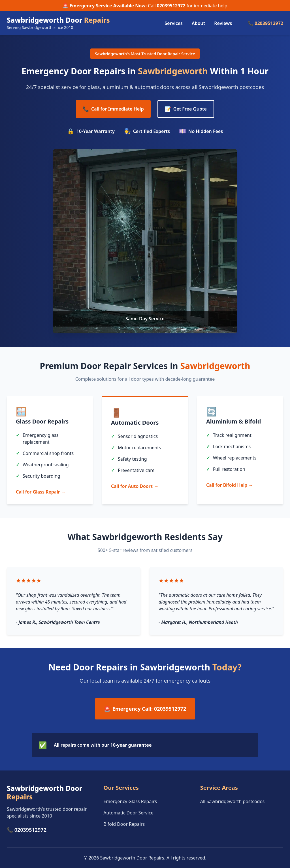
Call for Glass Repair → (41, 492)
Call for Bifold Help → (230, 485)
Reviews (223, 23)
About (198, 23)
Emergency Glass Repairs (130, 801)
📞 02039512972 (266, 23)
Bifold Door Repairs (124, 824)
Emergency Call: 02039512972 (145, 709)
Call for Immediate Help (113, 109)
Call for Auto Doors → (135, 486)
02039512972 (171, 6)
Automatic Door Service (128, 813)
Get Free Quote (186, 109)
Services (174, 23)
